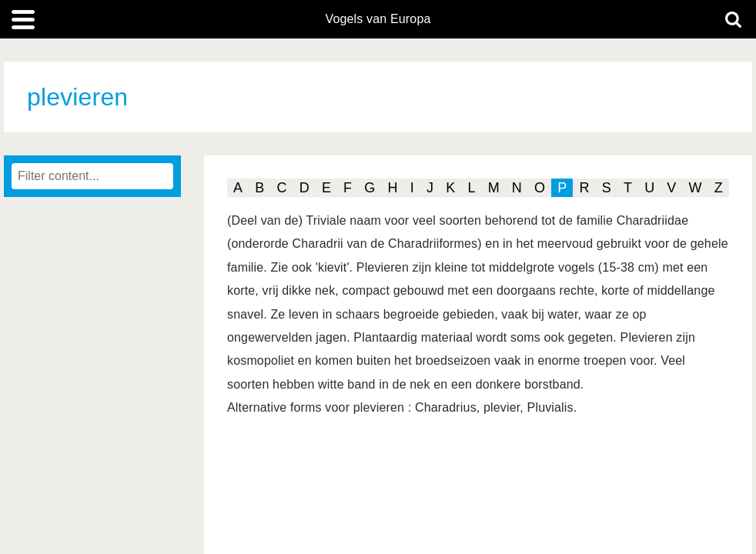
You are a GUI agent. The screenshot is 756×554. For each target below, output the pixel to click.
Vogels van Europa (378, 19)
